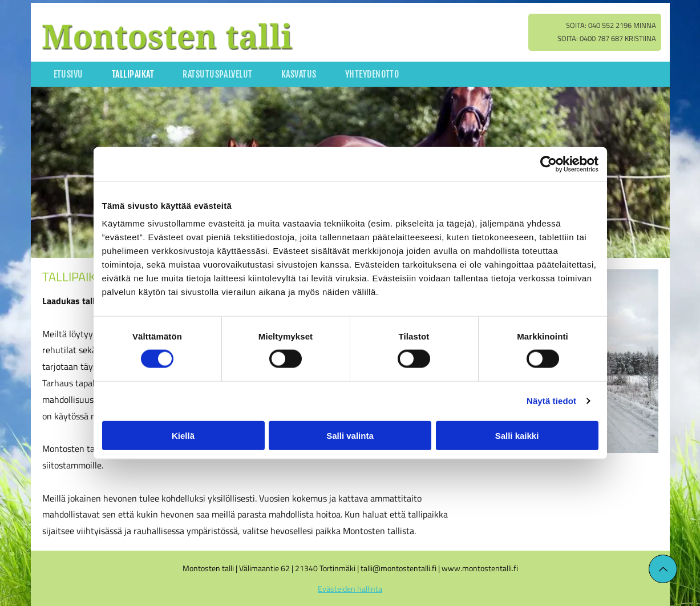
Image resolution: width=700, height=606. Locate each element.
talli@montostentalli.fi (398, 568)
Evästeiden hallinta (350, 589)
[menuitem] (68, 74)
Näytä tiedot (551, 401)
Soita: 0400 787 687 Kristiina (607, 38)
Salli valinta (350, 435)
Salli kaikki (517, 435)
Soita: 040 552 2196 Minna (611, 25)
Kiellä (183, 435)
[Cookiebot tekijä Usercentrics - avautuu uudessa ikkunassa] (549, 164)
